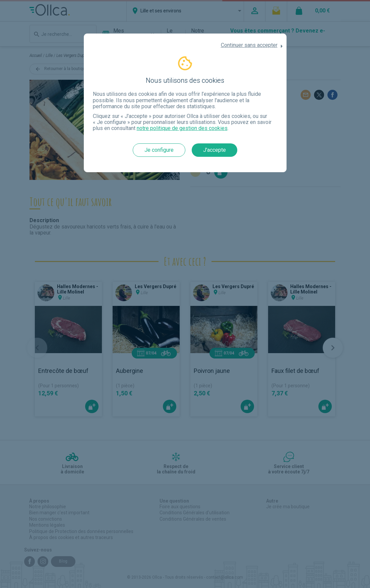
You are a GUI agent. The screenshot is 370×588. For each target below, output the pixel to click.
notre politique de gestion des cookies (182, 128)
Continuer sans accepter (249, 45)
